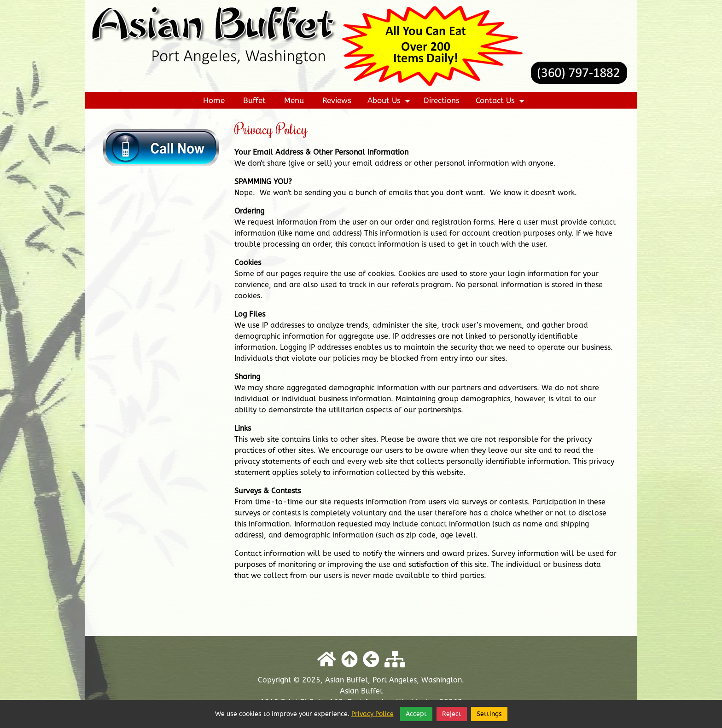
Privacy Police (373, 714)
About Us (390, 102)
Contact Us (501, 102)
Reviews (337, 100)
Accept (416, 714)
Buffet (254, 100)
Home (214, 100)
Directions (442, 100)
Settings (489, 714)
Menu (294, 100)
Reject (452, 714)
